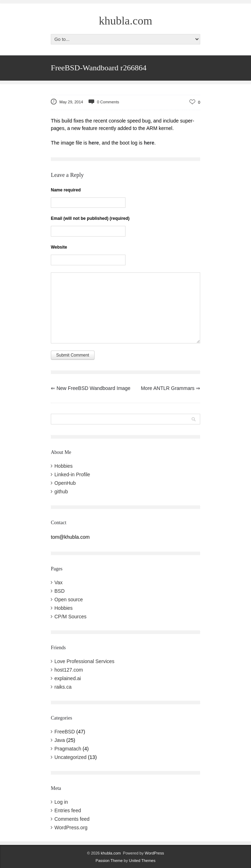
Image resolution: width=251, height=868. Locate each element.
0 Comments (108, 102)
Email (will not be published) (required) (90, 218)
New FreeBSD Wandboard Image (91, 388)
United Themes (142, 861)
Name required (66, 190)
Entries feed (68, 810)
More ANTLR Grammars (170, 388)
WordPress (154, 853)
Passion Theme (109, 861)
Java (60, 740)
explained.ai (68, 678)
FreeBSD (65, 732)
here (94, 143)
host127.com (69, 670)
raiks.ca (63, 687)
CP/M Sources (70, 617)
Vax (58, 582)
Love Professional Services (84, 661)
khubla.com (125, 21)
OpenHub (65, 483)
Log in (61, 802)
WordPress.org (71, 828)
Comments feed (72, 819)
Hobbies (63, 466)
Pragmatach (68, 749)
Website (59, 247)
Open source (69, 600)
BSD (60, 591)
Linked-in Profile (72, 474)
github (61, 492)
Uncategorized (70, 757)
